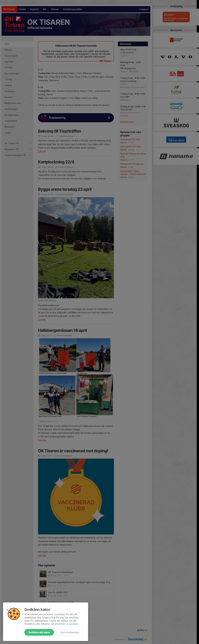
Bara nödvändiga (70, 632)
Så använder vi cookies (65, 624)
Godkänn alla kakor (39, 632)
